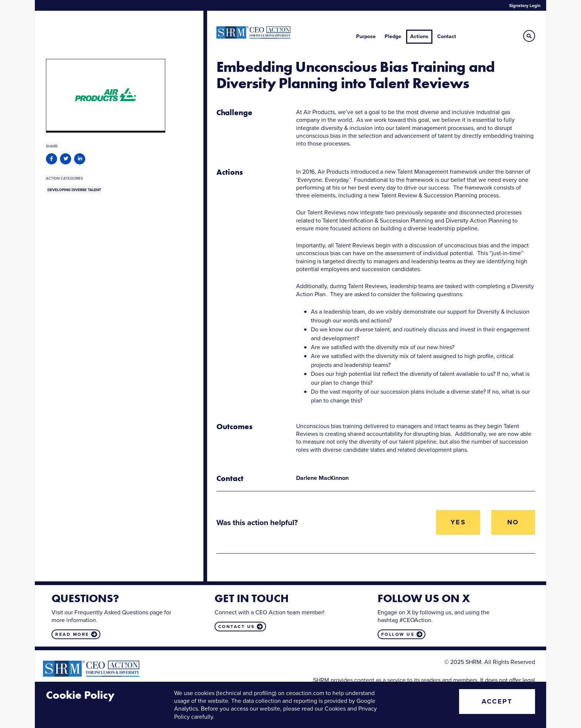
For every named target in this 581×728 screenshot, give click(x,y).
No (513, 522)
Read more (72, 634)
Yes (458, 522)
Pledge (393, 36)
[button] (529, 36)
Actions (419, 36)
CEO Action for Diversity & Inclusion (253, 33)
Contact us (237, 627)
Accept (497, 701)
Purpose (366, 36)
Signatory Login (525, 6)
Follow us (398, 634)
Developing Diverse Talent (74, 190)
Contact (447, 36)
